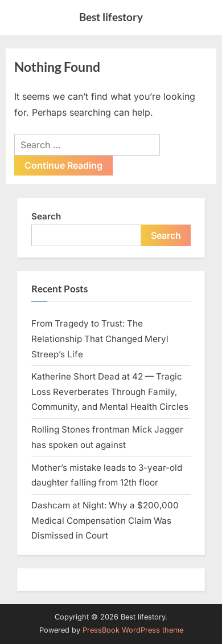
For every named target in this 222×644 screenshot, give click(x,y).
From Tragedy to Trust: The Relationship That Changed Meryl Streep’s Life (100, 339)
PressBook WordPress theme (133, 630)
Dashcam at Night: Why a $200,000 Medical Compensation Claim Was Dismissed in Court (105, 520)
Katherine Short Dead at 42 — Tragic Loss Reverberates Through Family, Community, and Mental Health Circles (110, 392)
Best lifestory (111, 17)
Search (46, 216)
